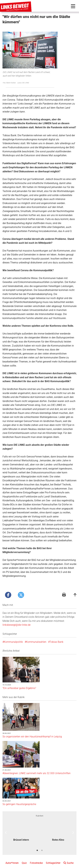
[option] (21, 827)
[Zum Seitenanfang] (75, 591)
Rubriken (40, 811)
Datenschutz (55, 865)
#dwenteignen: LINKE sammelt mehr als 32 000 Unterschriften (37, 769)
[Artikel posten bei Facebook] (8, 591)
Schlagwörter (53, 859)
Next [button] (73, 828)
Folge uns (68, 865)
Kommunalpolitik (13, 637)
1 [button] (37, 846)
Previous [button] (6, 828)
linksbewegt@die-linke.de (17, 620)
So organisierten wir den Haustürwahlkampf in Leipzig (32, 732)
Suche (69, 859)
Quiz (24, 859)
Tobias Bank (56, 637)
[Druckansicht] (64, 591)
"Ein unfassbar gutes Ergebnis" (19, 684)
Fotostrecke (36, 859)
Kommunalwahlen (36, 637)
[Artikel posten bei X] (21, 591)
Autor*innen (12, 859)
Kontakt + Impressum (17, 865)
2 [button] (42, 846)
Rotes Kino (58, 835)
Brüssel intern (21, 835)
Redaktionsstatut (38, 865)
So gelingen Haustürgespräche (19, 800)
